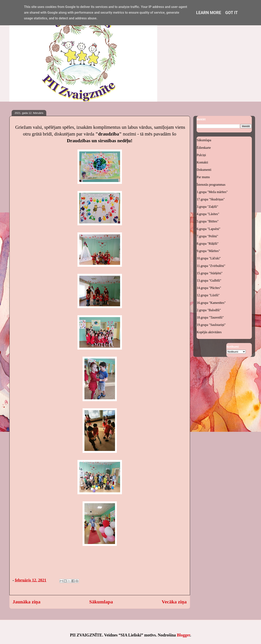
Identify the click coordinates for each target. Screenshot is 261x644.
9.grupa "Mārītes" (208, 251)
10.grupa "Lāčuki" (209, 258)
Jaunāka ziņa (27, 602)
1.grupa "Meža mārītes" (212, 192)
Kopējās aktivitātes (209, 332)
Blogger (183, 635)
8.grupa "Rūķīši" (208, 244)
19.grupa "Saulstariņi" (211, 325)
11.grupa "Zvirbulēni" (211, 266)
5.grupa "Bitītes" (208, 221)
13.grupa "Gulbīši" (209, 280)
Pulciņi (201, 155)
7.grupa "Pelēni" (207, 236)
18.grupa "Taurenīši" (210, 317)
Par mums (203, 177)
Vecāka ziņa (174, 602)
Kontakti (202, 162)
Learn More (209, 13)
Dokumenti (204, 170)
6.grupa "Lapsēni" (209, 229)
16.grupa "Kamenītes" (211, 303)
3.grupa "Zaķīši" (207, 207)
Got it (232, 13)
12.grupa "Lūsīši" (208, 295)
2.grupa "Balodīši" (209, 310)
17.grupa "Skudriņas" (211, 199)
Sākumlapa (101, 602)
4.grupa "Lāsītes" (208, 214)
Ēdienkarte (204, 148)
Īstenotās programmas (211, 185)
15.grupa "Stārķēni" (210, 273)
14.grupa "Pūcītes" (209, 288)
